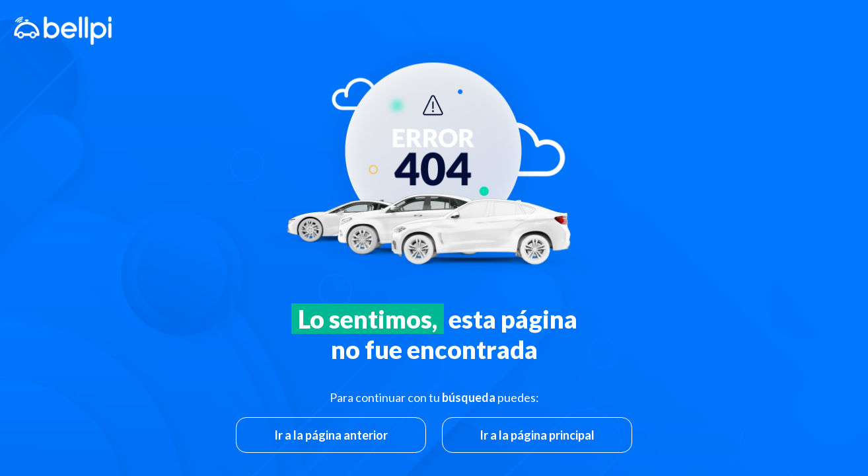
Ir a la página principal (537, 435)
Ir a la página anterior (331, 435)
